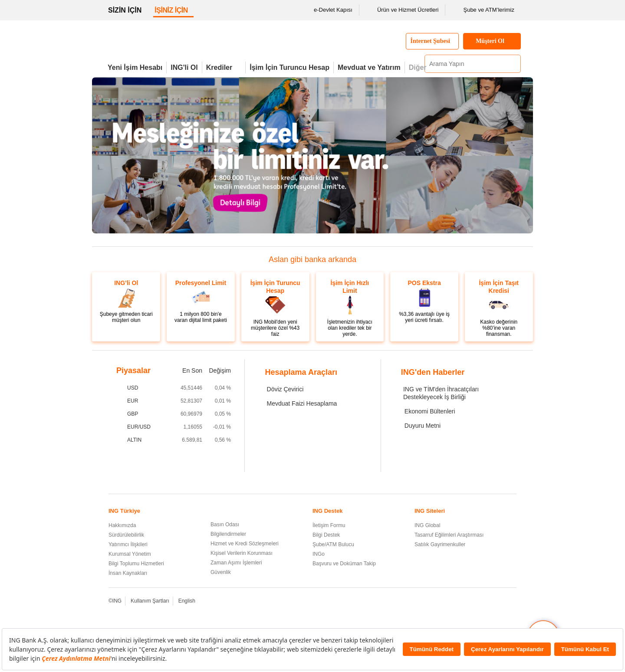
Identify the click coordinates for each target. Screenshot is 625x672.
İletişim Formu (329, 525)
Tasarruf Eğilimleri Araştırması (449, 535)
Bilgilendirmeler (228, 534)
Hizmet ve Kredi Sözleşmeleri (245, 544)
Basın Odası (225, 524)
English (187, 601)
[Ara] (513, 64)
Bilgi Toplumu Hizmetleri (136, 564)
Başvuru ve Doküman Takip (344, 564)
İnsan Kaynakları (128, 573)
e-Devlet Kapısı (327, 10)
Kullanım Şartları (150, 601)
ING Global (427, 525)
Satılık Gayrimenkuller (440, 544)
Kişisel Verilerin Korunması (242, 553)
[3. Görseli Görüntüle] (273, 224)
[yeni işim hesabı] (265, 224)
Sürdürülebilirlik (126, 535)
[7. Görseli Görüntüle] (304, 224)
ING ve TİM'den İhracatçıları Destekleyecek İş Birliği (441, 393)
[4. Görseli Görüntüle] (280, 224)
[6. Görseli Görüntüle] (296, 224)
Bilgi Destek (326, 535)
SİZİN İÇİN (125, 10)
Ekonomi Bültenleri (430, 411)
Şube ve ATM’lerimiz (483, 10)
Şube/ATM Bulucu (333, 544)
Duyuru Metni (423, 426)
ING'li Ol (184, 67)
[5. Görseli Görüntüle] (288, 224)
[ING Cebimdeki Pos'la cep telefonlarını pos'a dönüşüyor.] (327, 224)
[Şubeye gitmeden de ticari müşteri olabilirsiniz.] (257, 224)
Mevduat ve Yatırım (369, 67)
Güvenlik (221, 572)
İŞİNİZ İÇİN (171, 10)
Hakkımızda (122, 525)
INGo (319, 554)
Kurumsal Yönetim (130, 554)
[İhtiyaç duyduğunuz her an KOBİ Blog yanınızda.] (319, 224)
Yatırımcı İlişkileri (128, 544)
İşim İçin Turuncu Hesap (289, 67)
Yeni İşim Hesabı (135, 67)
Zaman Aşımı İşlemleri (236, 563)
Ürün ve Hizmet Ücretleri (402, 10)
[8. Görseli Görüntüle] (312, 224)
